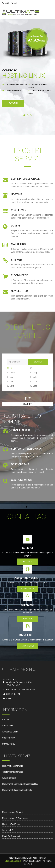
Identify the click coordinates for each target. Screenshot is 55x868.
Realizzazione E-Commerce (15, 818)
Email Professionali (11, 836)
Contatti (6, 720)
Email (8, 698)
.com (8, 373)
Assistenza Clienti (10, 732)
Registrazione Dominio (13, 766)
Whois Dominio (9, 778)
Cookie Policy (8, 738)
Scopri (13, 103)
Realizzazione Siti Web (13, 812)
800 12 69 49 (10, 3)
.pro (31, 381)
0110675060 (28, 619)
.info (31, 377)
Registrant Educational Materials (17, 790)
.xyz (8, 386)
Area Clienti (7, 726)
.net (8, 381)
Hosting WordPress (11, 824)
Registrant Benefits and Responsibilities (20, 784)
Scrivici (27, 562)
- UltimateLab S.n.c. (13, 861)
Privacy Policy (9, 744)
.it (8, 368)
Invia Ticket (27, 646)
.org (31, 373)
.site (31, 386)
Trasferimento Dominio (13, 772)
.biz (8, 377)
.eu (31, 368)
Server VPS (8, 830)
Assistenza (27, 589)
